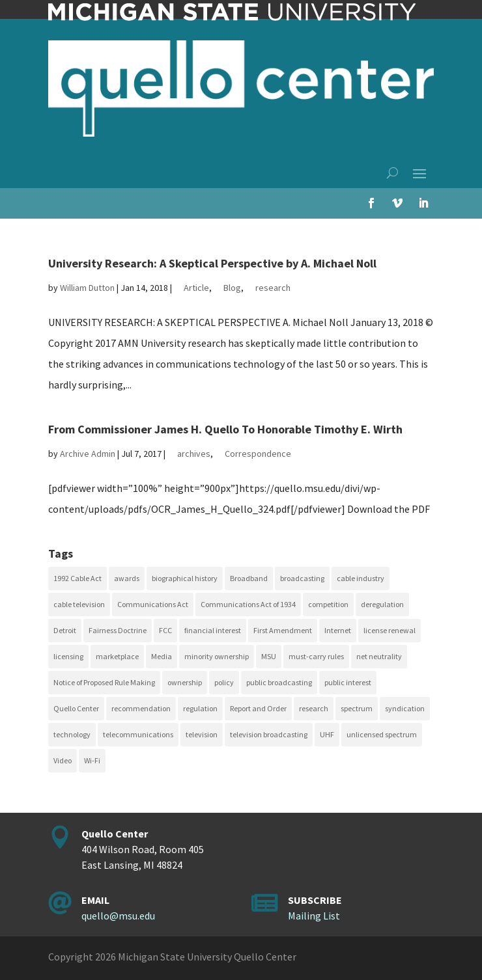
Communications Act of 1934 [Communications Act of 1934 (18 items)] (248, 604)
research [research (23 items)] (314, 708)
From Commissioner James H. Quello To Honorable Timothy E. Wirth (225, 429)
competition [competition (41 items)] (328, 604)
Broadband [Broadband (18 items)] (249, 578)
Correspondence (258, 454)
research (273, 288)
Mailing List (314, 916)
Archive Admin (88, 454)
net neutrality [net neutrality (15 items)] (379, 656)
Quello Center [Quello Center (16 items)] (76, 708)
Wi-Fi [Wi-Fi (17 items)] (92, 760)
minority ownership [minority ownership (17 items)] (217, 656)
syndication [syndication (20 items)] (405, 708)
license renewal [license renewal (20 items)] (390, 630)
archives (194, 454)
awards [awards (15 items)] (127, 578)
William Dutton (87, 288)
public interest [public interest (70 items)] (348, 682)
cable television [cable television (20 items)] (79, 604)
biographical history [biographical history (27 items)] (185, 578)
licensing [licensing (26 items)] (68, 656)
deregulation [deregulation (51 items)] (382, 604)
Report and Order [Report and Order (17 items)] (258, 708)
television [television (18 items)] (202, 734)
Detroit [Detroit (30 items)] (65, 630)
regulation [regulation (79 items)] (200, 708)
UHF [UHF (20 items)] (327, 734)
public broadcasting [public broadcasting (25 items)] (279, 682)
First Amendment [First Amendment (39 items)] (283, 630)
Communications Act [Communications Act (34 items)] (153, 604)
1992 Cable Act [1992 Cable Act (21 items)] (78, 578)
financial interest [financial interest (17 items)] (213, 630)
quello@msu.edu (118, 916)
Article (196, 288)
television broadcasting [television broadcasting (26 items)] (269, 734)
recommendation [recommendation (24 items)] (141, 708)
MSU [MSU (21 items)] (269, 656)
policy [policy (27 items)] (224, 682)
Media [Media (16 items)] (162, 656)
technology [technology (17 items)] (72, 734)
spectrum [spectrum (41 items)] (357, 708)
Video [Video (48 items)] (63, 760)
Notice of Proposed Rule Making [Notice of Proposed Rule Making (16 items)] (104, 682)
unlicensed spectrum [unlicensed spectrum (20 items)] (382, 734)
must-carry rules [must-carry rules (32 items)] (316, 656)
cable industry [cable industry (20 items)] (361, 578)
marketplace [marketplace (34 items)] (117, 656)
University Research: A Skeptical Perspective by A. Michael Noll (212, 263)
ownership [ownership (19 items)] (185, 682)
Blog (232, 288)
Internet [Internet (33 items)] (338, 630)
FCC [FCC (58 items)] (165, 630)
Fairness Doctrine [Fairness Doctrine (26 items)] (118, 630)
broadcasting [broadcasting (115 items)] (302, 578)
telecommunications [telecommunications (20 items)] (138, 734)
